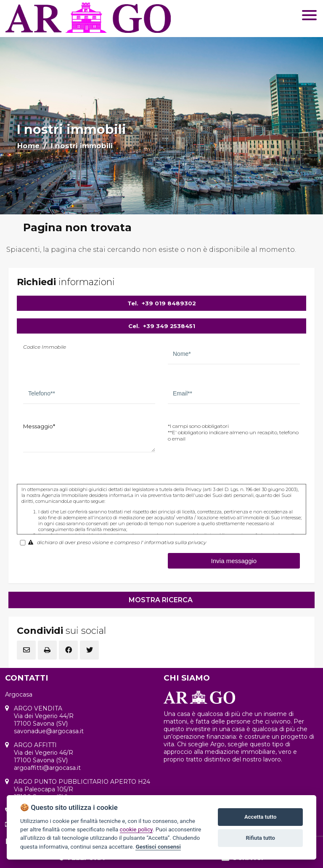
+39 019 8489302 (169, 303)
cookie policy (136, 829)
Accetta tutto (260, 817)
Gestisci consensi (158, 847)
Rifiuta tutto (261, 838)
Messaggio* (39, 426)
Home (28, 146)
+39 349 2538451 (169, 326)
